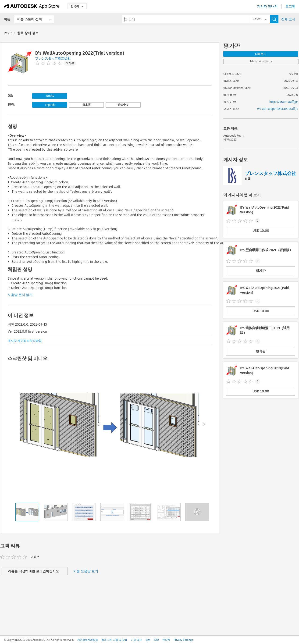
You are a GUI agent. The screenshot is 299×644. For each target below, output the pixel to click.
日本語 (86, 105)
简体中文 (123, 105)
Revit (8, 33)
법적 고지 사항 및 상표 (114, 640)
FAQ (156, 640)
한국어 (77, 6)
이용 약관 (136, 640)
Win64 (50, 96)
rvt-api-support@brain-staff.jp (278, 109)
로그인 (290, 6)
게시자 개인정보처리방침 (25, 341)
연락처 (166, 640)
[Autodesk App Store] (32, 6)
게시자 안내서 (267, 6)
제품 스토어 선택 (29, 19)
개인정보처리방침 (88, 640)
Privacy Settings (183, 640)
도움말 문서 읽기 (20, 295)
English (50, 105)
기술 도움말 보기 (86, 571)
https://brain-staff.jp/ (284, 102)
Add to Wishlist (261, 61)
